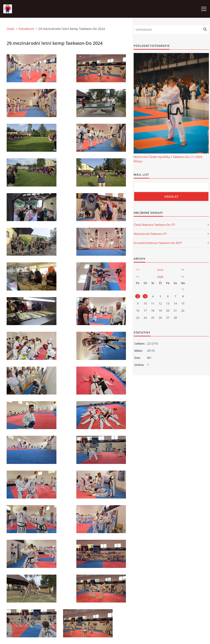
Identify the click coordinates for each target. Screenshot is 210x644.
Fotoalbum (26, 29)
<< (138, 270)
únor (160, 270)
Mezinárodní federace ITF (150, 234)
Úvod (10, 29)
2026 (160, 277)
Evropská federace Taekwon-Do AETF (158, 243)
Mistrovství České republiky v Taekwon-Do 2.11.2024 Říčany (168, 159)
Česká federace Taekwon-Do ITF (154, 225)
